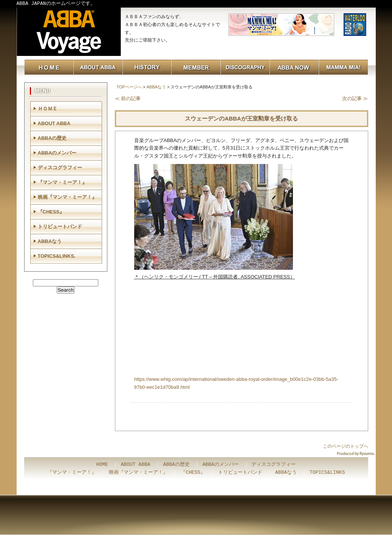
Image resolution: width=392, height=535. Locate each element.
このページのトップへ (346, 446)
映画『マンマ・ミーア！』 (67, 197)
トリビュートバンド (60, 227)
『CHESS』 (51, 212)
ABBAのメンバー (57, 153)
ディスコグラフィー (60, 168)
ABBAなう (156, 87)
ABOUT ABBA (54, 123)
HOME (102, 465)
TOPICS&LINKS (327, 473)
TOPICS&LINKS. (57, 256)
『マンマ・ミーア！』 (62, 182)
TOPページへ (129, 87)
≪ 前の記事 (128, 98)
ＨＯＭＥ (48, 109)
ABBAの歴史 (52, 138)
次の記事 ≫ (355, 98)
